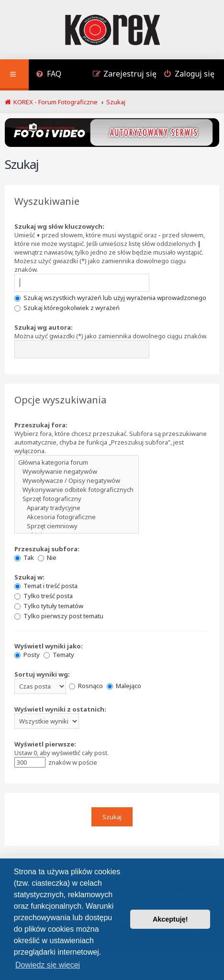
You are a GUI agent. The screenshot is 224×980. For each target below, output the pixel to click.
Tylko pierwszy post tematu (59, 616)
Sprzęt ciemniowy (77, 526)
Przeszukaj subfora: (47, 549)
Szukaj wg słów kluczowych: (59, 226)
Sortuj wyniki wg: (42, 674)
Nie (47, 557)
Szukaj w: (29, 577)
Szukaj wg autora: (44, 327)
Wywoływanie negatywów (77, 472)
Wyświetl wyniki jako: (49, 646)
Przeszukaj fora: (41, 425)
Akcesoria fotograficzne (77, 517)
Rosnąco (86, 686)
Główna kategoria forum (77, 462)
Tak (24, 557)
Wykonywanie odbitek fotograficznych (77, 490)
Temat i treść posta (46, 586)
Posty (27, 655)
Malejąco (124, 686)
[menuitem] (49, 75)
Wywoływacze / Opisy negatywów (77, 481)
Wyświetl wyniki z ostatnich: (60, 709)
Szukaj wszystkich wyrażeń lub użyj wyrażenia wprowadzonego (110, 298)
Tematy (59, 655)
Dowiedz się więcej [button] (48, 965)
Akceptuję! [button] (170, 919)
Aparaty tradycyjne (77, 508)
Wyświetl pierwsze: (45, 744)
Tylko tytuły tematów (49, 606)
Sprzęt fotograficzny (77, 499)
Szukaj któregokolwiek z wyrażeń (67, 308)
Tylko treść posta (44, 596)
